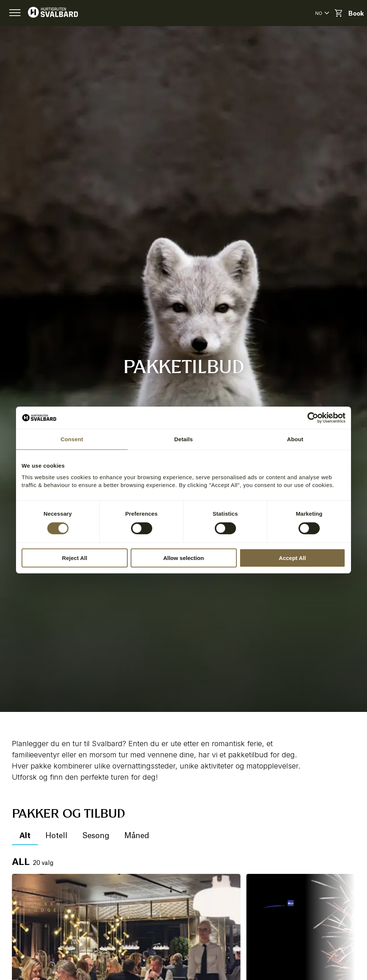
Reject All (75, 558)
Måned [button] (137, 836)
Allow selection (183, 558)
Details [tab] (183, 439)
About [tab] (295, 439)
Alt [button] (25, 836)
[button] (15, 13)
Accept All (292, 558)
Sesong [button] (96, 836)
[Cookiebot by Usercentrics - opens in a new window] (313, 418)
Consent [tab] (72, 439)
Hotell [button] (56, 836)
